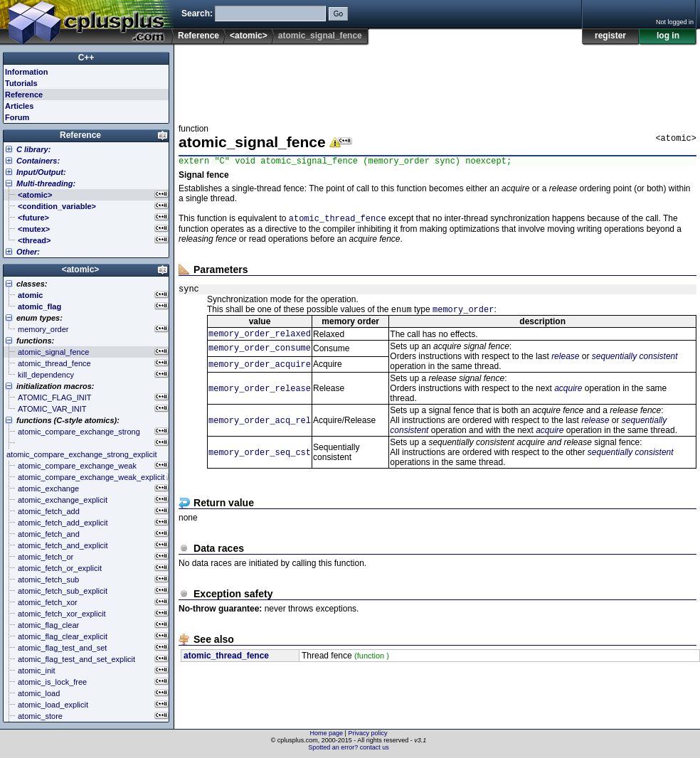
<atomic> (249, 36)
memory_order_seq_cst (260, 461)
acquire (568, 397)
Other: (28, 252)
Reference (198, 36)
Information (27, 72)
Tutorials (21, 83)
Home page (327, 733)
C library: (33, 149)
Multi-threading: (46, 183)
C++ (86, 58)
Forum (17, 117)
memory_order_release (260, 397)
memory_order (463, 316)
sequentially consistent (635, 365)
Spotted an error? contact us (349, 747)
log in (668, 36)
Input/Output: (41, 172)
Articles (19, 106)
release (565, 365)
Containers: (38, 161)
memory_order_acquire (260, 373)
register (610, 36)
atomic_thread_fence (338, 221)
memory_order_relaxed (260, 342)
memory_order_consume (260, 357)
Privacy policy (367, 733)
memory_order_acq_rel (260, 429)
